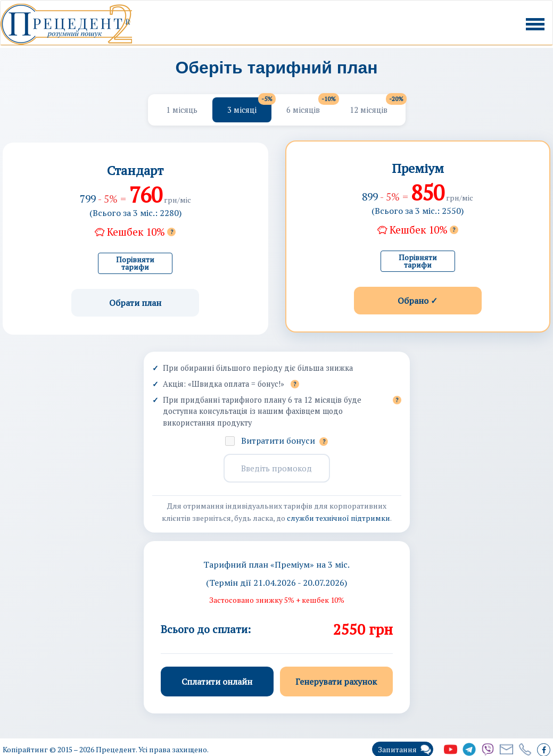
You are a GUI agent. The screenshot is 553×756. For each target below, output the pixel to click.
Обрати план (135, 303)
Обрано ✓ (418, 301)
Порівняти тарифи (135, 263)
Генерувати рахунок (336, 682)
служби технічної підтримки (339, 518)
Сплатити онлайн (217, 682)
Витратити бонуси (284, 441)
